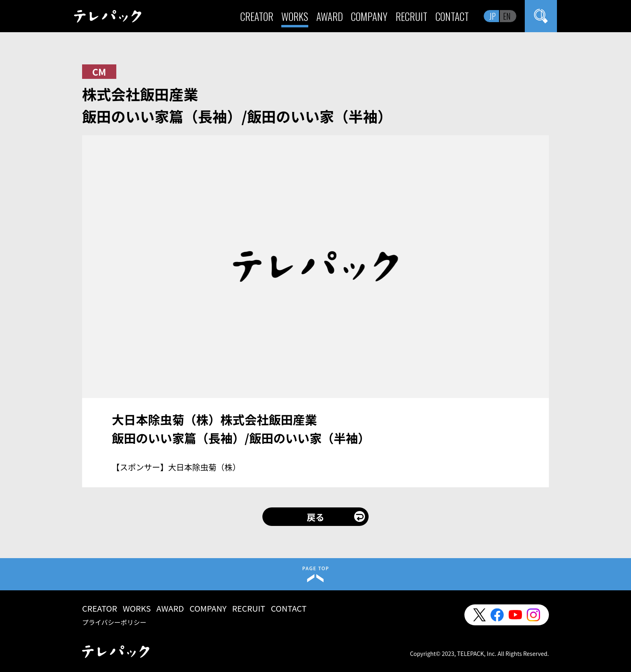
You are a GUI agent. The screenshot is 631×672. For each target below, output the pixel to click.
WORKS (295, 16)
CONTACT (452, 16)
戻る (315, 517)
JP (493, 16)
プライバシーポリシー (114, 622)
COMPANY (369, 16)
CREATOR (257, 16)
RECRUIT (411, 16)
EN (507, 16)
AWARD (330, 16)
